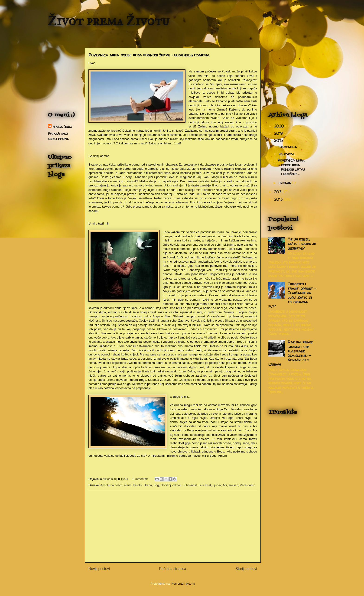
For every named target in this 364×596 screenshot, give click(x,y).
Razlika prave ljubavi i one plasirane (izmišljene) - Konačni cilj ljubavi (291, 353)
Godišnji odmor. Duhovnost (179, 485)
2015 (279, 140)
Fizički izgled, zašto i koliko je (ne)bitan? (302, 244)
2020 (280, 126)
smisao (233, 485)
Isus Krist (205, 485)
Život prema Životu (109, 21)
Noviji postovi (99, 569)
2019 (279, 133)
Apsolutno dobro (111, 485)
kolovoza (287, 154)
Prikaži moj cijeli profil (58, 136)
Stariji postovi (246, 569)
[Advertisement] (173, 526)
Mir (225, 485)
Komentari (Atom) (183, 584)
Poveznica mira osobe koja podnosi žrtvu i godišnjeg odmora (149, 55)
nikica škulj (62, 127)
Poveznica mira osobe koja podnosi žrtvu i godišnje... (291, 167)
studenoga (288, 147)
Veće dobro (247, 485)
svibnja (285, 183)
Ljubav (217, 485)
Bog (156, 485)
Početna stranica (172, 569)
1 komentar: (140, 479)
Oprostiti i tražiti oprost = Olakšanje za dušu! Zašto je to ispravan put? (292, 295)
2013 (279, 199)
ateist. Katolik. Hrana (138, 485)
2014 (279, 192)
